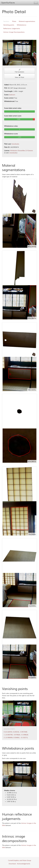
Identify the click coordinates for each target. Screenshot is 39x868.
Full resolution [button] (19, 71)
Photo (14, 21)
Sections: (6, 21)
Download (12, 864)
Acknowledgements (24, 864)
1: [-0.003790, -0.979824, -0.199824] (16, 735)
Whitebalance (22, 25)
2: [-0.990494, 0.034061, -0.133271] (16, 738)
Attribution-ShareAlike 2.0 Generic (22, 151)
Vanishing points (9, 25)
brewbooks (15, 144)
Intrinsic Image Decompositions (14, 32)
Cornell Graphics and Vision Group (20, 860)
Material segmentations (27, 21)
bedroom (12, 95)
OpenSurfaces (8, 3)
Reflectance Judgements (12, 29)
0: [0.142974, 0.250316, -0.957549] (15, 732)
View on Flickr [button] (19, 76)
